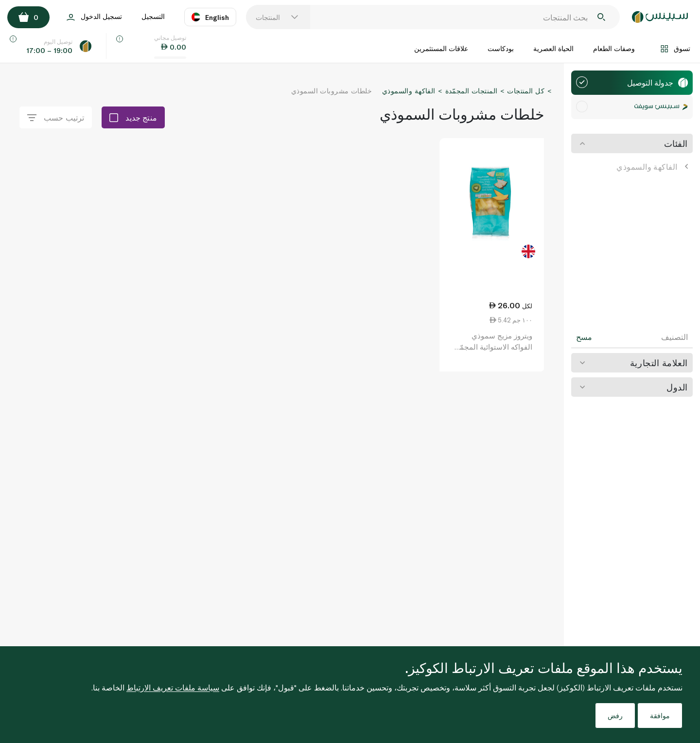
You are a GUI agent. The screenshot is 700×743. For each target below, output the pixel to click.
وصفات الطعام (614, 48)
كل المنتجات (526, 91)
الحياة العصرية (553, 48)
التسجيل (153, 16)
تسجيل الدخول (94, 17)
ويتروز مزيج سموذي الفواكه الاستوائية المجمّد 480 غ (494, 346)
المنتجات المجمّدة (472, 91)
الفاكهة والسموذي (652, 167)
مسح (584, 337)
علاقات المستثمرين (441, 48)
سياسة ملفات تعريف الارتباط (173, 687)
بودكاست (501, 48)
